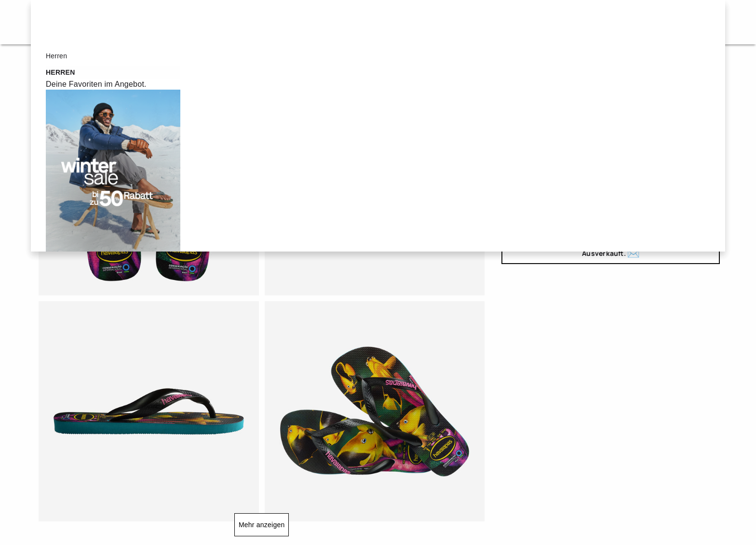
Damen (273, 22)
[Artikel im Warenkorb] (704, 22)
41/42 (656, 193)
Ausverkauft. (611, 254)
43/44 (701, 193)
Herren (334, 22)
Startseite (51, 62)
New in (457, 22)
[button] (583, 22)
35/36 (520, 193)
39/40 (611, 193)
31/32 (656, 169)
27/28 (566, 169)
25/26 (520, 169)
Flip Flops (103, 62)
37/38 (566, 193)
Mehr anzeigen (262, 525)
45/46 (520, 217)
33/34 (701, 169)
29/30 (611, 169)
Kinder (396, 22)
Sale (218, 22)
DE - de (671, 22)
